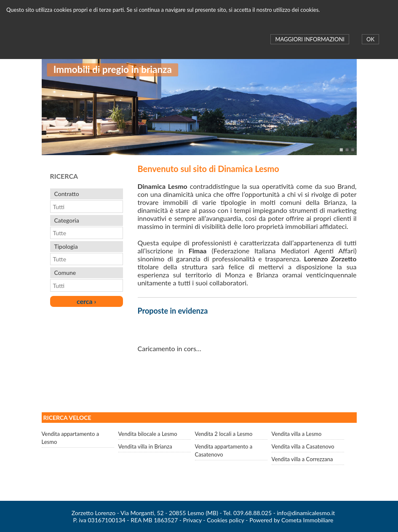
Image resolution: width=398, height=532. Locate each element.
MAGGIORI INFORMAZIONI (310, 39)
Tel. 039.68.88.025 (247, 513)
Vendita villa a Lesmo (297, 434)
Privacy (192, 520)
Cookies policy (226, 520)
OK (370, 39)
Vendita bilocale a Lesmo (148, 434)
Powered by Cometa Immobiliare (291, 520)
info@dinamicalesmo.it (306, 513)
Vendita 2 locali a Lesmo (224, 434)
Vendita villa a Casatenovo (303, 446)
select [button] (118, 207)
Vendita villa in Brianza (145, 446)
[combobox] (82, 206)
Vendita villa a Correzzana (302, 459)
